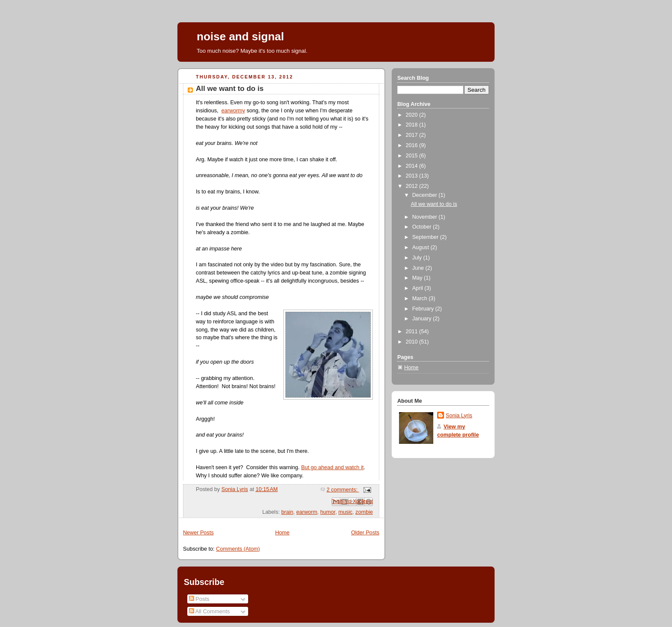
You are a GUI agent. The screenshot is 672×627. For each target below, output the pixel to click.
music (345, 512)
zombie (364, 512)
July (418, 258)
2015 (413, 156)
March (421, 298)
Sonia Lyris (459, 416)
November (426, 217)
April (418, 288)
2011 (413, 332)
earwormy (233, 111)
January (423, 319)
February (424, 309)
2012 (413, 186)
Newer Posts (198, 533)
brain (287, 512)
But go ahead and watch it (333, 467)
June (419, 268)
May (418, 278)
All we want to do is (230, 89)
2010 (413, 342)
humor (328, 512)
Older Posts (365, 533)
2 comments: (343, 490)
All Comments (210, 611)
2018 (413, 125)
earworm (307, 512)
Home (282, 533)
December (426, 195)
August (421, 247)
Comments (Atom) (238, 549)
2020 (413, 115)
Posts (199, 599)
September (426, 237)
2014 (413, 166)
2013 (413, 176)
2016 (413, 145)
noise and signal (240, 36)
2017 (413, 135)
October (423, 227)
